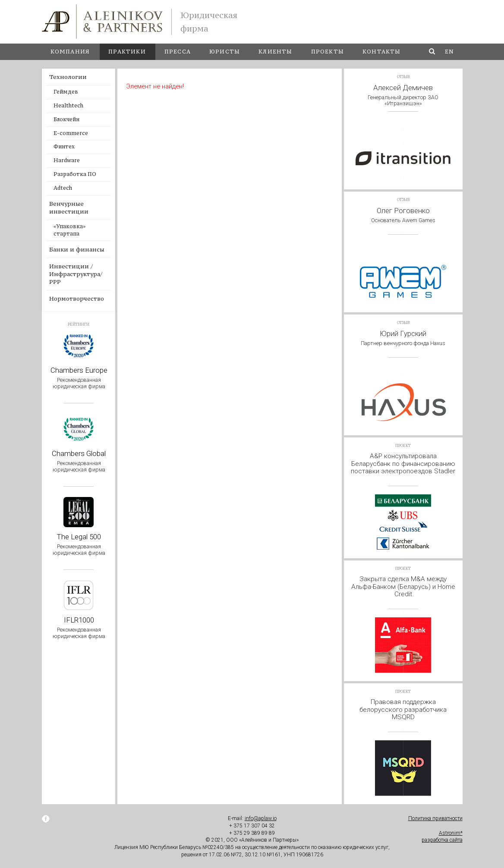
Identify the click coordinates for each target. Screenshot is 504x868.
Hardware (67, 160)
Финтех (64, 146)
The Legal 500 (79, 544)
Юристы (225, 52)
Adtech (63, 188)
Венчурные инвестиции (69, 208)
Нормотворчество (77, 299)
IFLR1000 (79, 627)
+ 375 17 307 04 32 (252, 826)
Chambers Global (79, 461)
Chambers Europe (79, 378)
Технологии (68, 77)
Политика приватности (435, 818)
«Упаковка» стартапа (69, 230)
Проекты (328, 52)
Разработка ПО (75, 174)
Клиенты (275, 52)
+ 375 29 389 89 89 (252, 833)
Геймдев (66, 92)
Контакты (382, 52)
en (449, 52)
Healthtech (68, 105)
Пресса (178, 52)
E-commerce (71, 133)
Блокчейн (66, 119)
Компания (70, 52)
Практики (127, 52)
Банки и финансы (77, 249)
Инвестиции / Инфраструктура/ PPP (76, 274)
